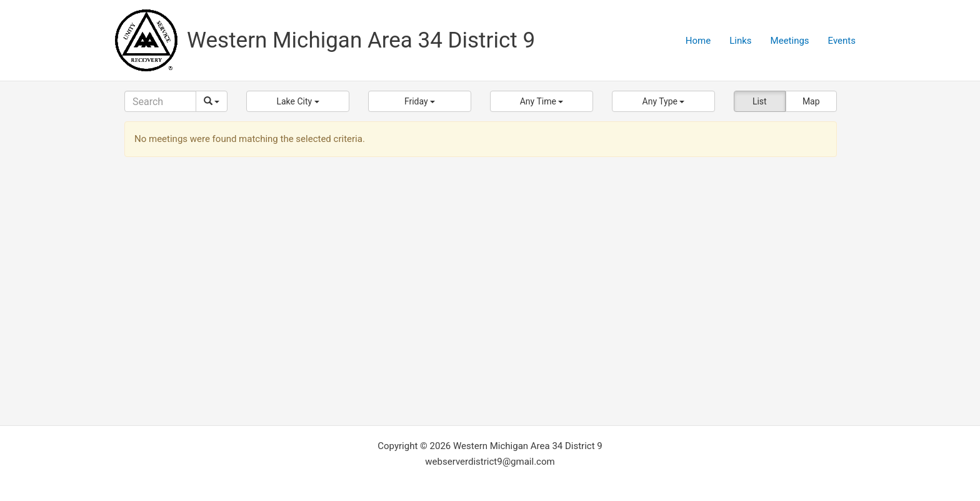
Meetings (790, 41)
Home (698, 41)
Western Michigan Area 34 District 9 (361, 40)
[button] (298, 101)
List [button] (760, 101)
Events (842, 41)
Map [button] (811, 101)
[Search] (160, 101)
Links (740, 41)
